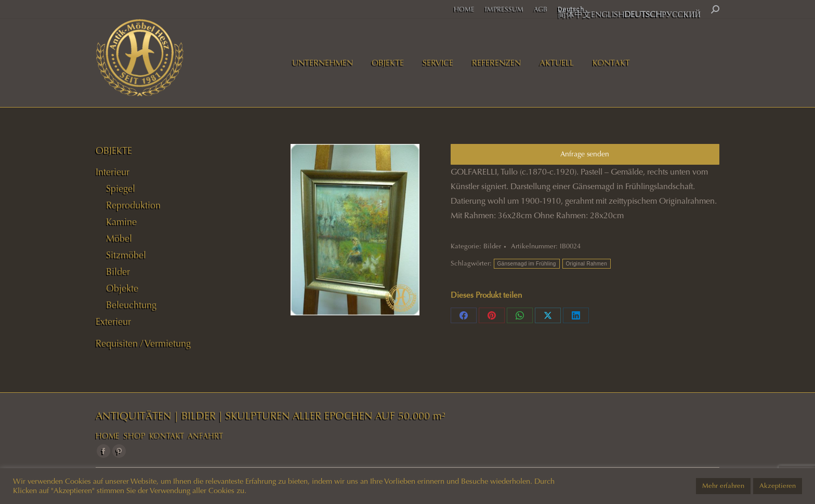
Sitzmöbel (126, 255)
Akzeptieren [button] (778, 486)
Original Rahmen (587, 264)
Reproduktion (133, 205)
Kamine (121, 222)
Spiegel (121, 189)
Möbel (119, 238)
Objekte (122, 288)
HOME (108, 436)
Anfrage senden (585, 154)
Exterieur (113, 322)
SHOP (134, 436)
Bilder (492, 246)
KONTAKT (167, 436)
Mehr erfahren (723, 486)
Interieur (113, 172)
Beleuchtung (131, 305)
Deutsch (571, 9)
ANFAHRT (205, 436)
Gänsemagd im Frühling (527, 264)
